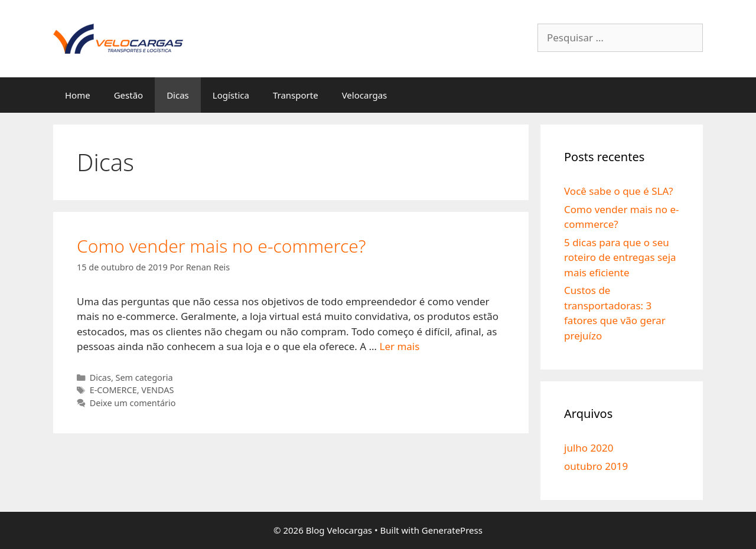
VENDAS (157, 390)
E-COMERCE (113, 390)
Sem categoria (144, 378)
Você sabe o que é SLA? (619, 191)
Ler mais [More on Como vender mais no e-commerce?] (399, 346)
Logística (231, 95)
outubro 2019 (596, 466)
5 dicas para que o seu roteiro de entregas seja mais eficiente (620, 257)
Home (78, 95)
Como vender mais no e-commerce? (221, 246)
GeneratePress (452, 530)
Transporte (296, 95)
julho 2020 (589, 448)
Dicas (178, 95)
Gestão (128, 95)
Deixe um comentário (133, 403)
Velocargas (365, 95)
